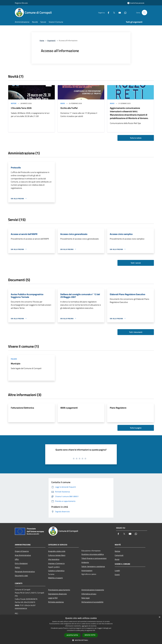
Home (42, 40)
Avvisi (63, 103)
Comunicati (119, 555)
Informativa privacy (89, 594)
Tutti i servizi (136, 263)
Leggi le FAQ (53, 598)
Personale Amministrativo (25, 571)
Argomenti (51, 40)
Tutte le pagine (136, 428)
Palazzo (14, 359)
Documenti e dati (21, 576)
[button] (81, 640)
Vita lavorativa (54, 559)
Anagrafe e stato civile (57, 551)
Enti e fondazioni (21, 563)
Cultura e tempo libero (57, 555)
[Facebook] (108, 12)
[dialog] (81, 629)
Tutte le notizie (136, 138)
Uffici (17, 559)
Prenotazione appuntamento (59, 590)
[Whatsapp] (124, 12)
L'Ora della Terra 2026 (21, 108)
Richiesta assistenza (56, 602)
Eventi (117, 575)
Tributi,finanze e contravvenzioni (94, 558)
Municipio (16, 363)
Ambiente (85, 562)
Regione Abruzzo (21, 3)
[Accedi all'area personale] (136, 3)
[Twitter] (113, 12)
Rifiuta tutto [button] (90, 635)
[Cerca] (144, 13)
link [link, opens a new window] (94, 630)
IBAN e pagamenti (69, 408)
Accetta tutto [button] (72, 635)
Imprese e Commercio (56, 563)
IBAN (17, 605)
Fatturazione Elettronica (22, 408)
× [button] (159, 617)
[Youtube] (119, 12)
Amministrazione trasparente (93, 590)
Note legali (86, 598)
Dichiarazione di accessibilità (92, 602)
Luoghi (117, 570)
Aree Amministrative (23, 555)
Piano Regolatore (118, 408)
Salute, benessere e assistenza (93, 566)
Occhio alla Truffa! (69, 108)
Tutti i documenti (136, 332)
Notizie (14, 103)
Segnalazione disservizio (57, 594)
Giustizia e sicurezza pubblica (93, 554)
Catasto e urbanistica (56, 571)
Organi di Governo (22, 551)
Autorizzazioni (87, 570)
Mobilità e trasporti (55, 578)
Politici (17, 567)
